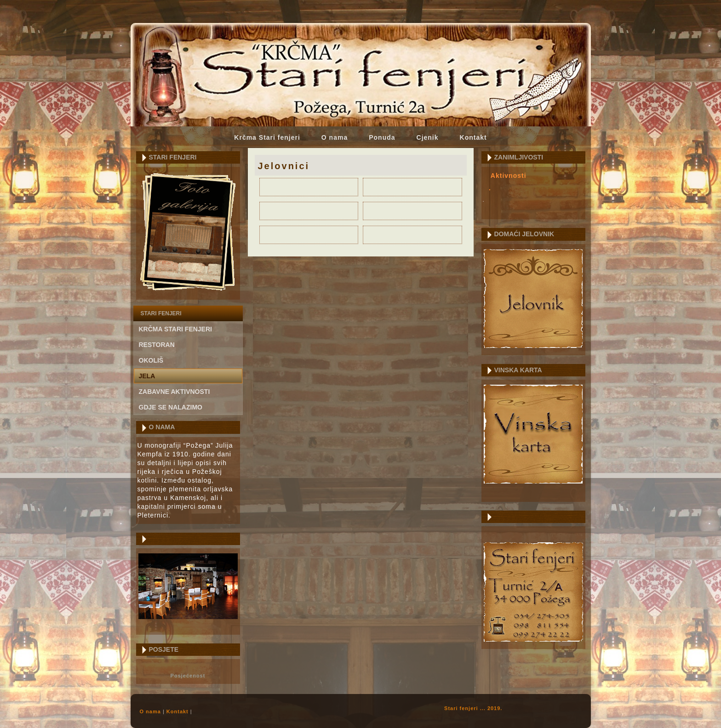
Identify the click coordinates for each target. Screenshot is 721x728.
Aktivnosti (509, 176)
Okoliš (151, 360)
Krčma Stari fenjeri (267, 137)
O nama (335, 137)
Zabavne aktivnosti (175, 392)
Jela (147, 376)
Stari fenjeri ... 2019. (473, 708)
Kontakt (473, 137)
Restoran (157, 345)
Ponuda (382, 137)
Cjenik (428, 137)
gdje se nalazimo (171, 407)
